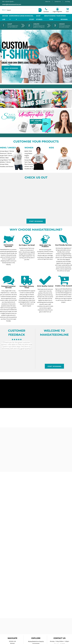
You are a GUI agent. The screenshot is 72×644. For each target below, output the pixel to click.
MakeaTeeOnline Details (36, 641)
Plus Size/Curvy (30, 164)
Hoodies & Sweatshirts (32, 169)
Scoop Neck (28, 160)
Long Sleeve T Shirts (7, 160)
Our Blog (67, 1)
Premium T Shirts (6, 153)
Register (59, 11)
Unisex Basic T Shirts (7, 151)
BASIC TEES (28, 151)
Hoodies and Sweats (7, 166)
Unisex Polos (4, 164)
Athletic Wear (4, 158)
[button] (12, 17)
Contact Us (58, 1)
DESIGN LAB (12, 641)
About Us (48, 1)
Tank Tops (28, 162)
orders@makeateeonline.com (12, 4)
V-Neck (27, 158)
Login (55, 11)
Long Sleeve (28, 153)
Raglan (27, 156)
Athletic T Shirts (5, 162)
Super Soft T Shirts (6, 156)
